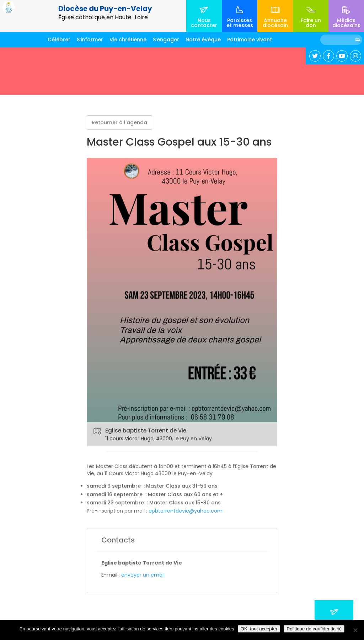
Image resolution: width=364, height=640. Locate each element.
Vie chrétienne (128, 40)
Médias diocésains (346, 23)
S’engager (166, 40)
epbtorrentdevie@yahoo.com (186, 511)
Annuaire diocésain (275, 23)
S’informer (90, 40)
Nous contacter (204, 23)
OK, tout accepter (259, 629)
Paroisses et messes (240, 23)
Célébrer (59, 40)
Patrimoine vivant (250, 40)
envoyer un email (143, 575)
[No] (355, 630)
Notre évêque (203, 40)
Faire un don (311, 23)
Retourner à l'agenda (119, 122)
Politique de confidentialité (314, 629)
